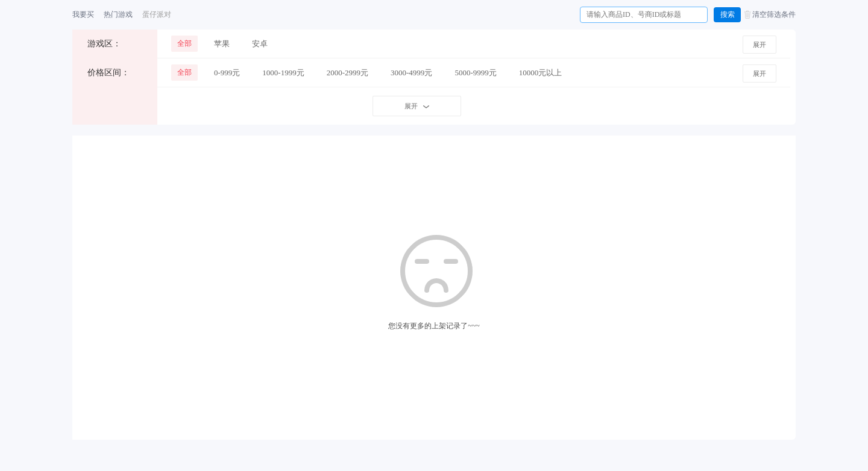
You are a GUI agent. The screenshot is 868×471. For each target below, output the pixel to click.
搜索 (728, 14)
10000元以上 (541, 73)
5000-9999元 (475, 73)
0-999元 (227, 73)
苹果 (222, 44)
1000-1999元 (283, 73)
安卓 (260, 44)
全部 (184, 43)
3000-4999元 (411, 73)
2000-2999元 (348, 73)
